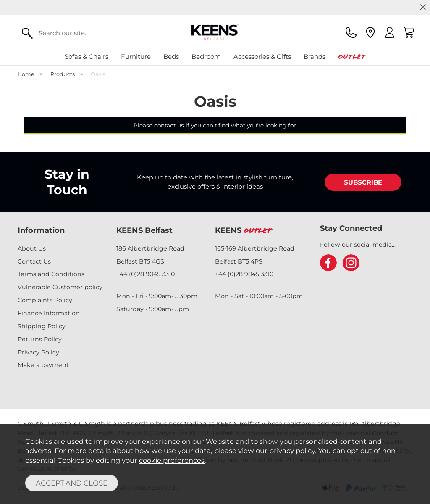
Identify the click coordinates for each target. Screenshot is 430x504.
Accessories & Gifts (262, 57)
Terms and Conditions (51, 274)
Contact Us (34, 261)
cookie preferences (172, 460)
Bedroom (206, 57)
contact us (169, 125)
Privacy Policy (38, 352)
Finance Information (49, 313)
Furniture (136, 57)
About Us (32, 248)
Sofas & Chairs (87, 57)
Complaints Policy (45, 300)
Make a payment (43, 365)
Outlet (352, 57)
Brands (315, 57)
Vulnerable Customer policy (60, 287)
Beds (171, 57)
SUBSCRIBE (363, 182)
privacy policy (292, 451)
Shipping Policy (42, 326)
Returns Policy (40, 339)
